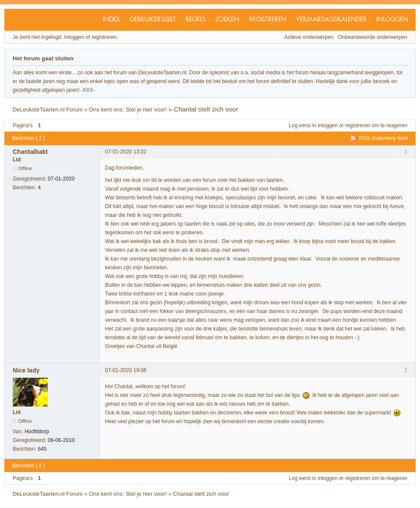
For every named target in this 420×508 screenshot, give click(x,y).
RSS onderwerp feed (383, 138)
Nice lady (26, 370)
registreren (358, 125)
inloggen (327, 125)
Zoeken (227, 20)
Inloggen (392, 20)
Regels (196, 20)
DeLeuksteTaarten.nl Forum (47, 110)
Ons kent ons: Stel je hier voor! (128, 110)
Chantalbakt (30, 152)
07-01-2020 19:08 (126, 370)
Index (111, 20)
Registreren (268, 20)
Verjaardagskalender (331, 20)
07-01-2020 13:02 (126, 152)
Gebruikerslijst (153, 20)
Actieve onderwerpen (309, 37)
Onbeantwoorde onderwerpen (373, 37)
